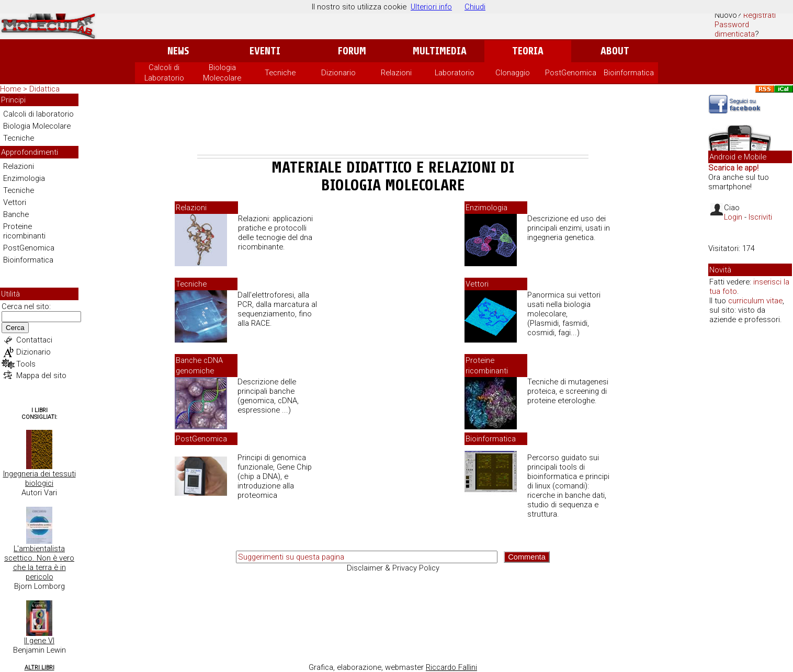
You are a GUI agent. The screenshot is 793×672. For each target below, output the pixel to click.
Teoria (528, 51)
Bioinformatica (629, 73)
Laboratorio (455, 73)
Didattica (44, 89)
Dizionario (338, 73)
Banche (16, 214)
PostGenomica (571, 73)
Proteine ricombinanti (24, 231)
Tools (26, 364)
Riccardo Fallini (451, 667)
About (615, 51)
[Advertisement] (393, 126)
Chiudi (475, 7)
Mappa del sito (41, 375)
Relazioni (396, 73)
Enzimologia (24, 178)
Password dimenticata (735, 29)
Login (733, 217)
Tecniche (280, 73)
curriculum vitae (755, 301)
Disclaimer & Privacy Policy (393, 568)
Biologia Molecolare (37, 126)
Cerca (15, 328)
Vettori (15, 202)
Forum (352, 51)
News (178, 51)
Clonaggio (513, 73)
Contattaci (34, 340)
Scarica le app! (733, 168)
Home (10, 89)
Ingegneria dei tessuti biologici (39, 479)
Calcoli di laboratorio (38, 114)
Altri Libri (39, 668)
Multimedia (440, 51)
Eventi (265, 51)
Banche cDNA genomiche (199, 366)
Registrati (760, 15)
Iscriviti (760, 217)
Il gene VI (39, 641)
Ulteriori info (431, 7)
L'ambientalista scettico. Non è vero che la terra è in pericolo (39, 563)
